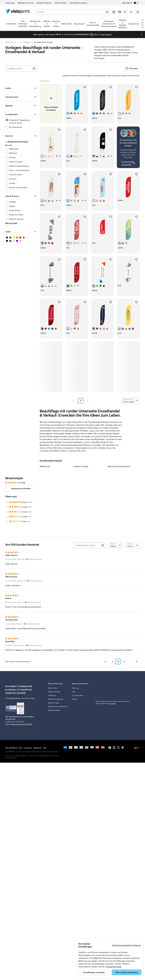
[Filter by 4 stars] (7, 500)
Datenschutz (38, 741)
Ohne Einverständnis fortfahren (126, 945)
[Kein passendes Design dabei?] (128, 141)
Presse (74, 692)
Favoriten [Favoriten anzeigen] (132, 68)
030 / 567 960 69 (11, 741)
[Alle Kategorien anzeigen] (17, 135)
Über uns (75, 681)
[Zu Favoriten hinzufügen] (85, 81)
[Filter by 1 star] (7, 515)
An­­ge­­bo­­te (143, 24)
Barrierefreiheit (54, 703)
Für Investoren (77, 689)
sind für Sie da (14, 691)
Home (20, 741)
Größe (8, 81)
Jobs (74, 685)
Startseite (9, 42)
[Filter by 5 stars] (7, 495)
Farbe (8, 225)
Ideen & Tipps (54, 696)
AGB (45, 741)
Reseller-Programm (56, 692)
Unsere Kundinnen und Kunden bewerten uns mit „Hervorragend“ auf (112, 696)
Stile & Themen (12, 189)
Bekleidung (45, 460)
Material (9, 99)
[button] (73, 394)
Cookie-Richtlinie (114, 967)
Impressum (28, 741)
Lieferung (52, 689)
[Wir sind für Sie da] (114, 12)
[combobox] (71, 12)
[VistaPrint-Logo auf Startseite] (18, 12)
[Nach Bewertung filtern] (115, 539)
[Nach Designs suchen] (34, 68)
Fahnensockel (12, 90)
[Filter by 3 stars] (7, 505)
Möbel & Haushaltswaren (119, 460)
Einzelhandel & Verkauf (44, 42)
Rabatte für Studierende (58, 700)
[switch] (130, 3)
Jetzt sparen (106, 34)
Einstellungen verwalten (94, 972)
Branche (9, 129)
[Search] (103, 539)
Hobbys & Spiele (81, 460)
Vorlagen (27, 42)
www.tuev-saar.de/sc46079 (21, 717)
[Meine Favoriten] (125, 12)
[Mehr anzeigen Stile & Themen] (11, 216)
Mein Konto (53, 681)
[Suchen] (107, 12)
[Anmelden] (131, 12)
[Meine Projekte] (120, 12)
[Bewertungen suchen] (88, 539)
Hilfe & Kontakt (54, 685)
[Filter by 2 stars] (7, 510)
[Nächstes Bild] (142, 34)
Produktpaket (12, 108)
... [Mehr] (18, 42)
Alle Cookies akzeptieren (127, 972)
